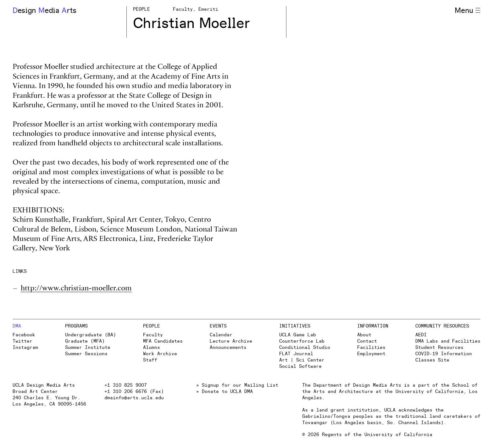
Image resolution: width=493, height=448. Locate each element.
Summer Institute (88, 347)
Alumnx (152, 347)
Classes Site (432, 360)
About (364, 335)
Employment (371, 354)
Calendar (221, 335)
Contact (367, 341)
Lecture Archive (231, 341)
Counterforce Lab (302, 341)
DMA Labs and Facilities (448, 341)
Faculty (153, 335)
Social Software (300, 366)
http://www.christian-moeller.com (76, 289)
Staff (150, 360)
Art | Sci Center (302, 360)
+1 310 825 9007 (126, 385)
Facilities (371, 347)
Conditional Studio (305, 347)
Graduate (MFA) (85, 341)
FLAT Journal (296, 354)
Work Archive (160, 354)
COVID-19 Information (444, 354)
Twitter (22, 341)
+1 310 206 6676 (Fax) (134, 392)
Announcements (228, 347)
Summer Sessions (86, 354)
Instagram (25, 347)
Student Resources (439, 347)
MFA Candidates (163, 341)
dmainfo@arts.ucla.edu (134, 398)
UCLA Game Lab (298, 335)
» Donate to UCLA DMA (224, 392)
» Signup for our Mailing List (237, 385)
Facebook (24, 335)
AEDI (421, 335)
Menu (468, 11)
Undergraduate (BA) (91, 335)
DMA (17, 326)
